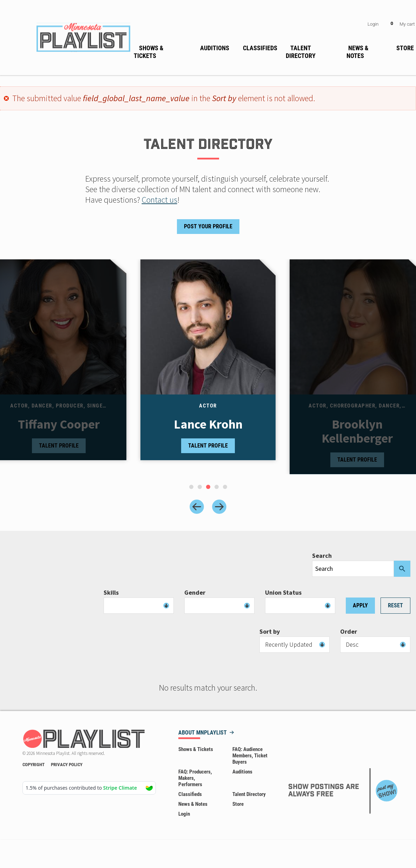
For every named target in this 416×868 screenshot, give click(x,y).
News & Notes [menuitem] (357, 52)
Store (238, 804)
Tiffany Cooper (59, 424)
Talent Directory (249, 794)
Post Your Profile (208, 226)
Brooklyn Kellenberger (357, 431)
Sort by (270, 632)
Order (349, 632)
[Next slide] (219, 507)
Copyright (34, 765)
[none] (163, 51)
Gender (195, 593)
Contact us (160, 200)
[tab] (191, 487)
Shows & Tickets (196, 749)
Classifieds (190, 794)
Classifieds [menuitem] (260, 48)
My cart (407, 24)
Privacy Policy (67, 765)
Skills (111, 593)
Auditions (242, 772)
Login (373, 24)
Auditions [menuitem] (215, 48)
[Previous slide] (197, 507)
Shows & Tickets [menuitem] (148, 52)
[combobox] (139, 606)
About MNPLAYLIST (203, 733)
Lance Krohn (208, 424)
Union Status (283, 593)
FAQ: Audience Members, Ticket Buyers (250, 756)
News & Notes (193, 804)
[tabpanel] (208, 367)
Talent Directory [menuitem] (301, 52)
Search (322, 556)
